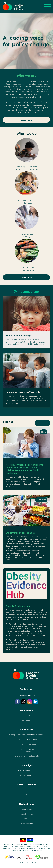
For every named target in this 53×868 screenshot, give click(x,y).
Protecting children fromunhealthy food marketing (26, 168)
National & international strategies (26, 756)
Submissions (27, 790)
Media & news (27, 804)
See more (43, 423)
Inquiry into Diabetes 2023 (20, 533)
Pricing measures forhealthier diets (27, 750)
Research (27, 795)
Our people (26, 720)
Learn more (26, 120)
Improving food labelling (26, 744)
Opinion (26, 819)
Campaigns (27, 765)
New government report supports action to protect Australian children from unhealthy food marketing (24, 469)
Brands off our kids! (26, 775)
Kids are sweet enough (18, 336)
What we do (27, 730)
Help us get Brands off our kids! (23, 392)
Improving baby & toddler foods (26, 740)
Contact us (26, 689)
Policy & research (27, 785)
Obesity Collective (13, 633)
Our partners (27, 715)
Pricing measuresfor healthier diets (26, 269)
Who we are (26, 710)
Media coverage (27, 824)
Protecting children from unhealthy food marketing (26, 735)
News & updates (27, 814)
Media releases (27, 809)
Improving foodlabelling (26, 235)
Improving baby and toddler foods (26, 201)
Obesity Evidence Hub (18, 606)
